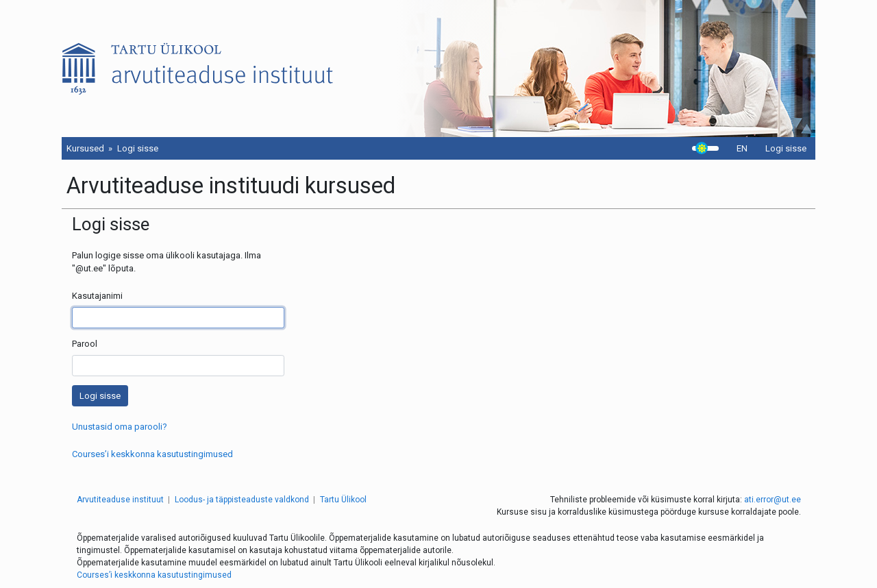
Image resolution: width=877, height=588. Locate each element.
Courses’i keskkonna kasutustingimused (152, 454)
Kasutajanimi (97, 296)
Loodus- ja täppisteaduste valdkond (242, 500)
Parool (85, 344)
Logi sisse (786, 148)
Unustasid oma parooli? (120, 427)
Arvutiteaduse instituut (120, 500)
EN (742, 148)
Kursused (85, 148)
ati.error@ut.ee (773, 500)
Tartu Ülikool (343, 500)
